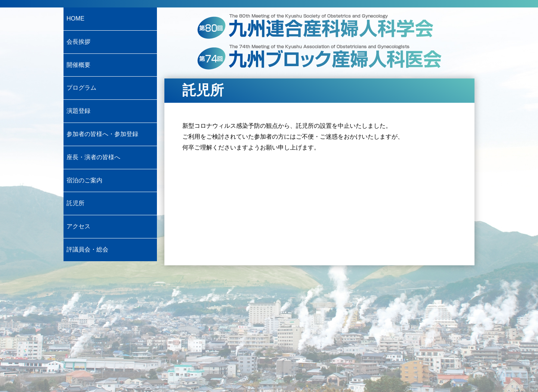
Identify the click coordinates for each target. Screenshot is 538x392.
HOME (75, 18)
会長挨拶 (78, 42)
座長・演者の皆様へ (93, 157)
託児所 (75, 203)
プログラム (81, 88)
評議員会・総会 (87, 249)
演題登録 (78, 111)
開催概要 (78, 65)
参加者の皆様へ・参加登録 (102, 134)
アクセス (78, 226)
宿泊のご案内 (84, 180)
